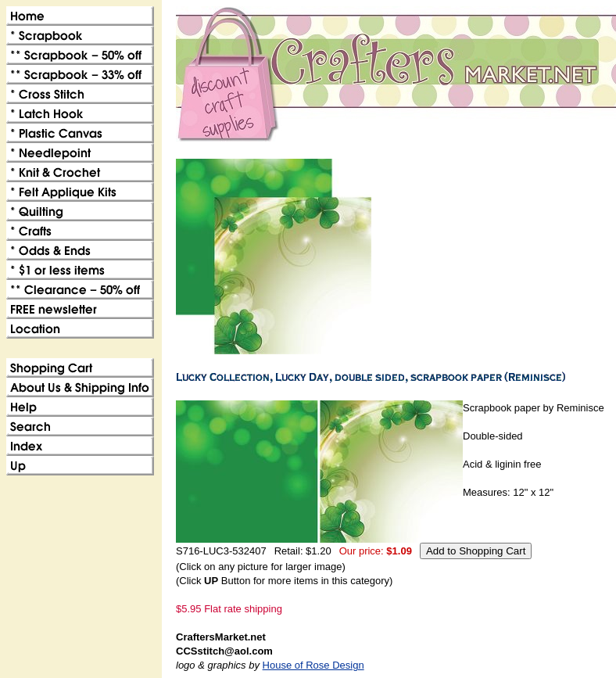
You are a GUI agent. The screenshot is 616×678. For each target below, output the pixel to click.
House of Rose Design (313, 665)
